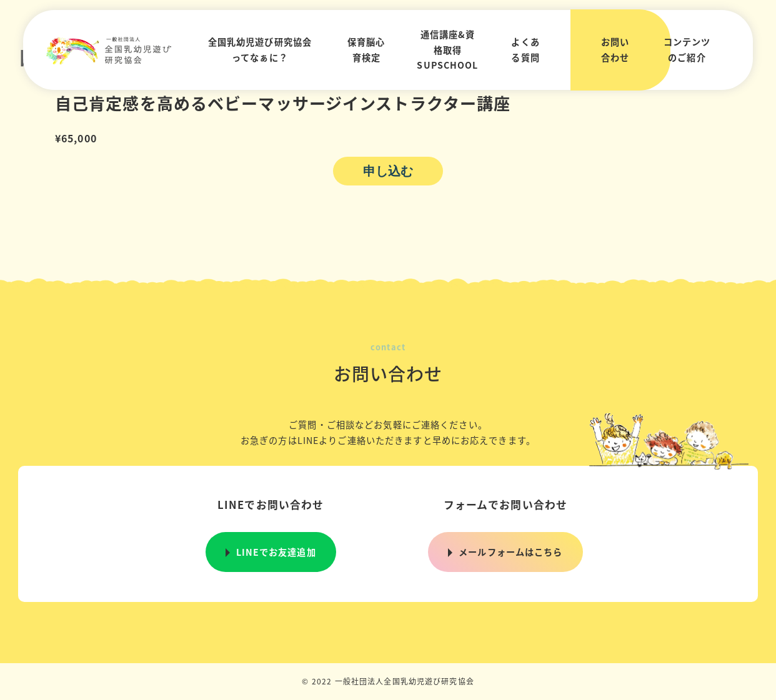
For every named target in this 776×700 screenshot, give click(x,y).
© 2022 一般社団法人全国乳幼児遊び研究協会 (388, 681)
